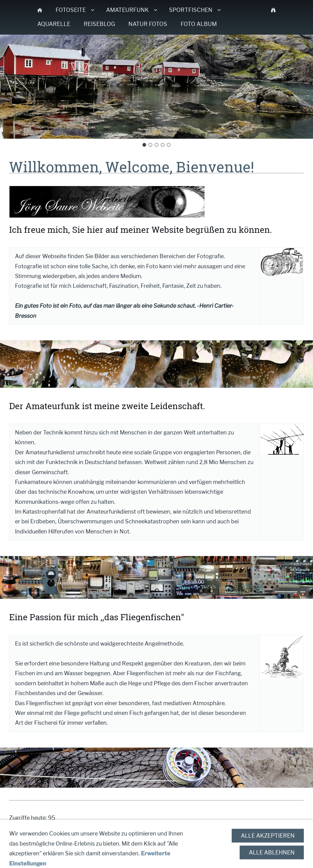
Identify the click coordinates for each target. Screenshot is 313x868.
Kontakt (99, 843)
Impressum (133, 843)
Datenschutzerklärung (191, 843)
